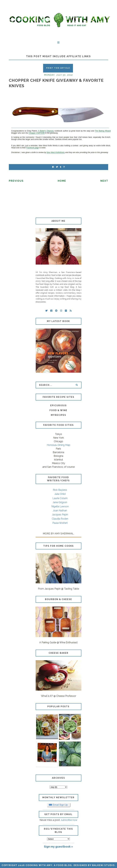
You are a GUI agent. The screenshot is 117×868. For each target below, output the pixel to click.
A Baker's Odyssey (46, 131)
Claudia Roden (60, 519)
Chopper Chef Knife (37, 133)
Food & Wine (58, 410)
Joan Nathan (60, 511)
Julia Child (60, 494)
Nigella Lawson (60, 506)
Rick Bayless (60, 490)
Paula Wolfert (60, 523)
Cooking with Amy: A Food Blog (49, 865)
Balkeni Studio (103, 865)
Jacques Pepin (60, 515)
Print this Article (58, 68)
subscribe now (69, 820)
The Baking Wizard (103, 131)
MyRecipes (58, 415)
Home (62, 181)
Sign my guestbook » (58, 846)
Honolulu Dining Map (58, 445)
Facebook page (33, 148)
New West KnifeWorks (56, 152)
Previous (16, 181)
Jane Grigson (60, 502)
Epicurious (58, 405)
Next (104, 181)
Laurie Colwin (60, 498)
